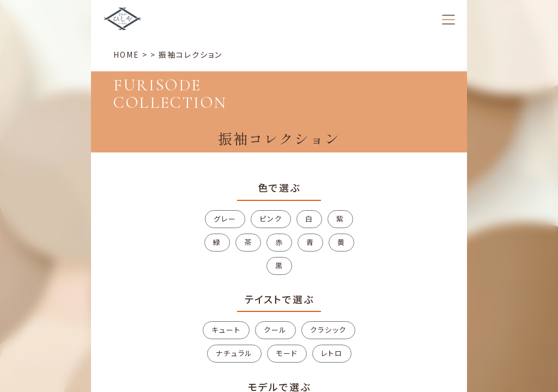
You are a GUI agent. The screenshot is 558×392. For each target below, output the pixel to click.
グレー (225, 219)
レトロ (332, 353)
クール (275, 330)
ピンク (271, 219)
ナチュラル (234, 353)
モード (287, 353)
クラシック (328, 330)
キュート (226, 330)
